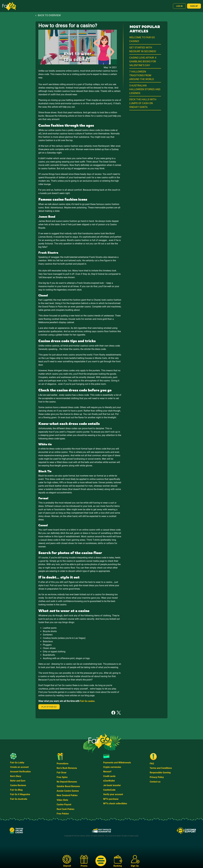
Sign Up (194, 6)
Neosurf (107, 772)
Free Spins (62, 777)
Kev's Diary (16, 776)
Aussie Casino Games (68, 791)
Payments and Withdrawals (117, 763)
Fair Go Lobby (17, 763)
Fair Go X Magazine (20, 794)
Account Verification (20, 772)
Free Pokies (63, 814)
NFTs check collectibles (115, 803)
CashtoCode (109, 790)
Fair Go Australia (19, 799)
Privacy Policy (157, 777)
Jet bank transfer (112, 785)
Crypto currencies (112, 767)
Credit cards (109, 776)
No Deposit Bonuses (67, 782)
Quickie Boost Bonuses (68, 786)
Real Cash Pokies (65, 809)
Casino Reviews (18, 785)
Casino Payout (64, 804)
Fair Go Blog (16, 790)
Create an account (19, 767)
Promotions (63, 764)
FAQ (152, 764)
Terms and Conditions (161, 768)
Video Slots (62, 800)
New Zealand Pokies (67, 795)
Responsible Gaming (160, 773)
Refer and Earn (18, 781)
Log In (179, 6)
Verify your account (113, 794)
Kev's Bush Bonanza (67, 768)
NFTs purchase (111, 799)
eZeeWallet (109, 781)
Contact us (155, 782)
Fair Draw (62, 773)
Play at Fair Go (49, 707)
